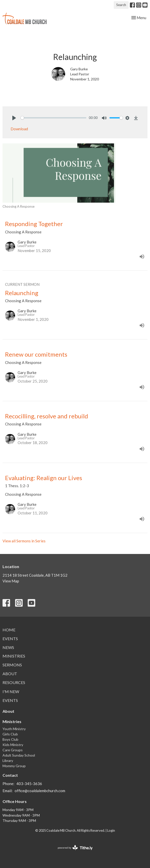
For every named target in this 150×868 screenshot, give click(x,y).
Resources (14, 682)
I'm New (11, 691)
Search (121, 5)
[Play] (14, 118)
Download (19, 129)
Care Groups (13, 750)
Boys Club (10, 739)
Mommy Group (14, 766)
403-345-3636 (29, 784)
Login (111, 830)
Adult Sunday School (19, 755)
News (8, 647)
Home (9, 630)
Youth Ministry (14, 729)
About (10, 674)
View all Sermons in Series (24, 541)
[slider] (53, 118)
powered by (75, 848)
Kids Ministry (13, 745)
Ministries (14, 656)
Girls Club (10, 734)
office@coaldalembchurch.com (40, 791)
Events (10, 639)
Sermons (12, 665)
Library (8, 761)
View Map (11, 581)
